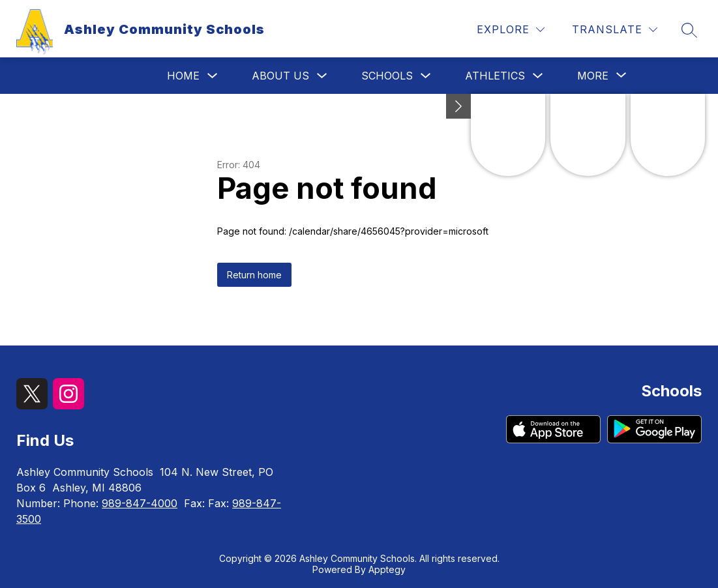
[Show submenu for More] (593, 76)
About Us (280, 76)
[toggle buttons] (458, 106)
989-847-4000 (140, 503)
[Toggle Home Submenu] (213, 76)
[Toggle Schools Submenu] (426, 76)
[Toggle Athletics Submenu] (538, 76)
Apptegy (387, 569)
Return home (254, 275)
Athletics (495, 76)
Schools (387, 76)
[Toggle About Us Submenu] (322, 76)
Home (183, 76)
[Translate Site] (615, 30)
